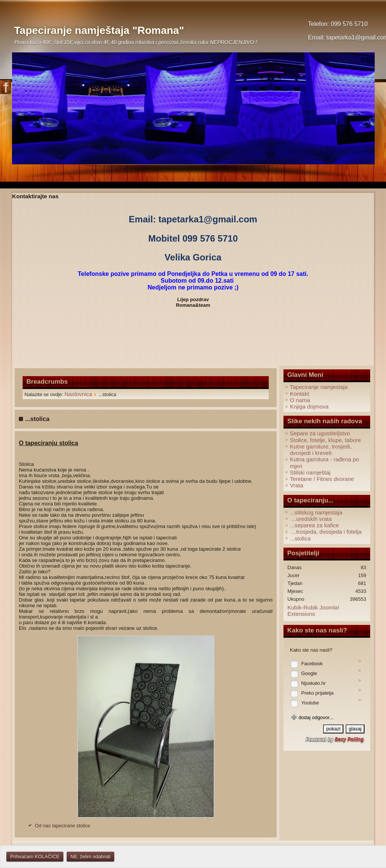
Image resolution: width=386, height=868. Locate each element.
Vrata (296, 485)
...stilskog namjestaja (316, 512)
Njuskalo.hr (313, 683)
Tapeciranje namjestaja (319, 387)
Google (309, 673)
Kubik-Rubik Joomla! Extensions (314, 611)
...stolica (300, 538)
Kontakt (299, 394)
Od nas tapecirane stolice (63, 826)
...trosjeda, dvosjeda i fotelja (326, 532)
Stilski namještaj (310, 472)
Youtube (310, 703)
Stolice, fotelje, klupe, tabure (325, 440)
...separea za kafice (314, 525)
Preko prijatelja (317, 693)
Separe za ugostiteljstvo (320, 433)
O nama (300, 400)
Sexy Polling (349, 739)
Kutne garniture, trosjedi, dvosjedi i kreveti (321, 450)
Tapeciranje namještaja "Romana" (99, 30)
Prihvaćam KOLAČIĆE (35, 857)
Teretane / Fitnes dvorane (322, 479)
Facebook (312, 664)
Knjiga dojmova (309, 406)
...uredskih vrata (311, 519)
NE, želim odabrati (90, 857)
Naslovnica (78, 394)
